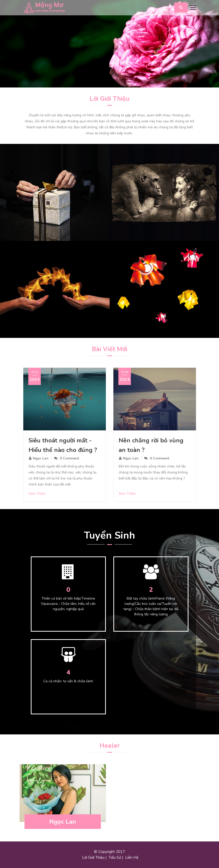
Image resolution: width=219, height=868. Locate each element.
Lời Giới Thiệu (93, 857)
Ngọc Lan (41, 458)
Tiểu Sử (115, 857)
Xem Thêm (37, 494)
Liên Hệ (132, 857)
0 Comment (69, 458)
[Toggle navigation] (193, 8)
